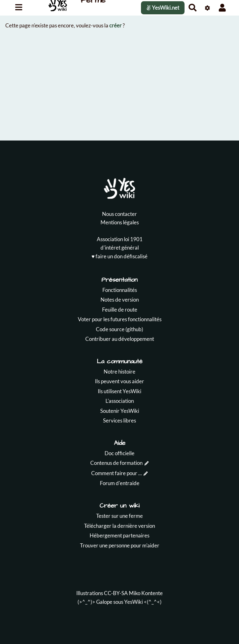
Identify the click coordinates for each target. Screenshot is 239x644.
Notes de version (120, 300)
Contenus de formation (116, 463)
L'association (120, 401)
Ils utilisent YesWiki (119, 391)
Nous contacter (119, 214)
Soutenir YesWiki (120, 411)
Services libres (119, 420)
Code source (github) (119, 329)
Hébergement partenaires (119, 535)
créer (115, 25)
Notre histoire (119, 372)
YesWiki (134, 602)
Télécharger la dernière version (119, 526)
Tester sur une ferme (119, 516)
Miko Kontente (146, 593)
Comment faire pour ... (117, 473)
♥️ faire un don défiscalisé (119, 256)
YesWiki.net (163, 8)
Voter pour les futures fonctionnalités (120, 319)
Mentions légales (120, 222)
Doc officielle (119, 453)
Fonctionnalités (120, 290)
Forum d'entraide (120, 483)
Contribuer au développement (120, 339)
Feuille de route (120, 310)
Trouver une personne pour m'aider (120, 545)
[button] (222, 8)
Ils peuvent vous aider (119, 381)
